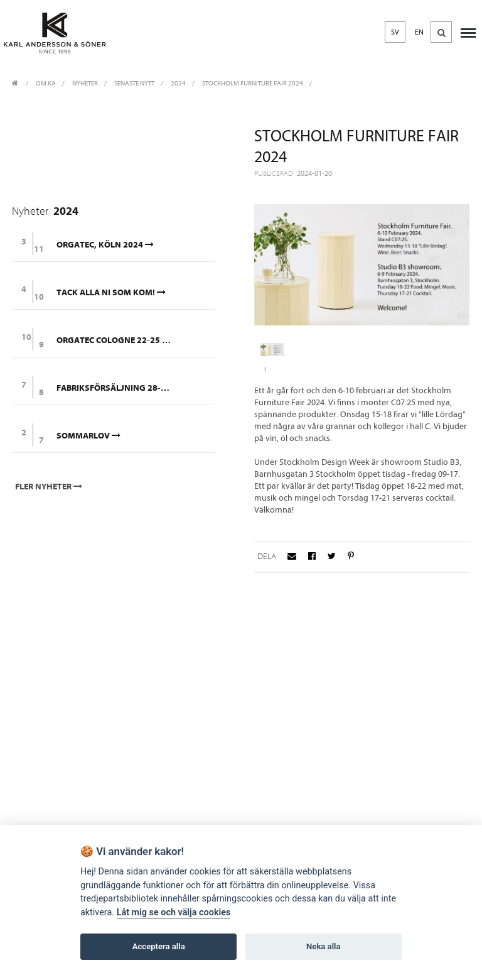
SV (395, 32)
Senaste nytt (134, 83)
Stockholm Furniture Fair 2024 (253, 83)
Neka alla (323, 946)
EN (419, 32)
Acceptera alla (159, 946)
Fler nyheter (50, 487)
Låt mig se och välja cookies (174, 912)
